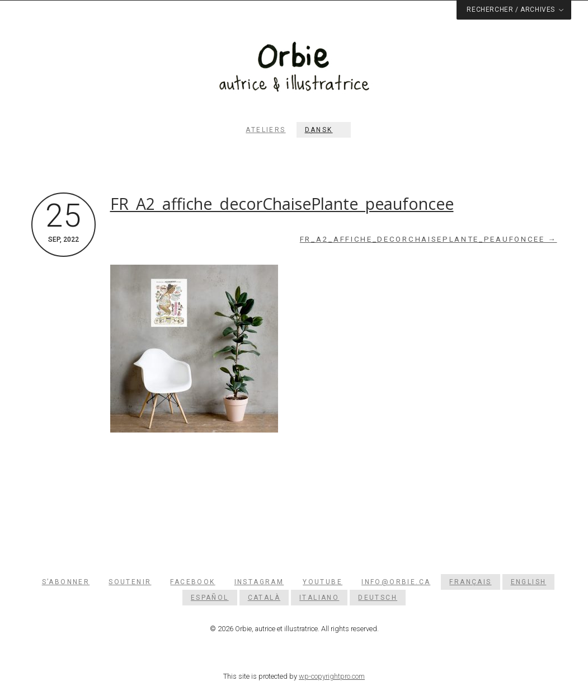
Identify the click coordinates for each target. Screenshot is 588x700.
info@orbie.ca (396, 582)
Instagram (259, 582)
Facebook (192, 582)
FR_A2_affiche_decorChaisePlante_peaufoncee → (429, 239)
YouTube (323, 582)
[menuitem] (324, 130)
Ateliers (265, 130)
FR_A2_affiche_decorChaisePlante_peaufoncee (282, 204)
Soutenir (130, 582)
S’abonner (66, 582)
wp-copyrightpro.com (332, 676)
